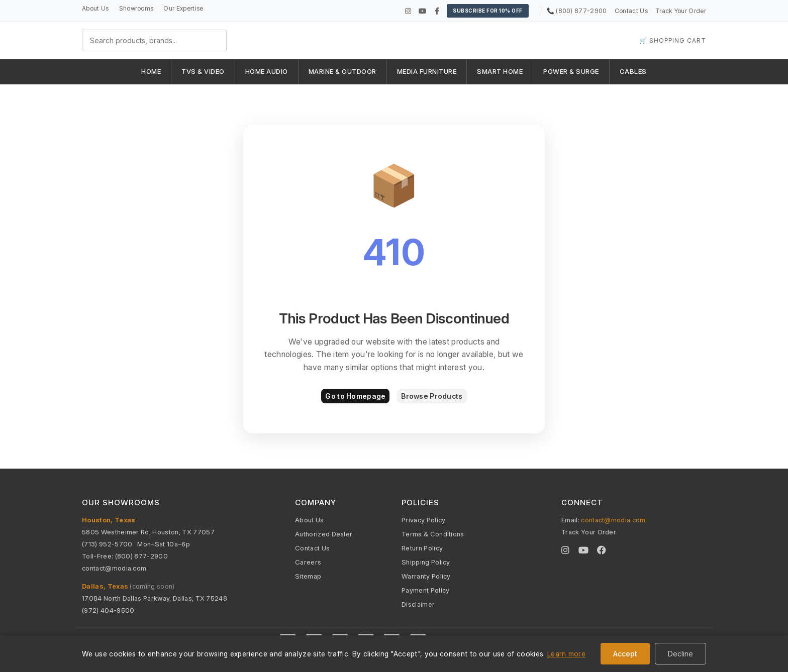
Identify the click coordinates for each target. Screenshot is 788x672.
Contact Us (631, 11)
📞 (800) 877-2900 (577, 11)
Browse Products (432, 396)
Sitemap (308, 576)
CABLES (633, 71)
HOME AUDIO (267, 71)
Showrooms (136, 8)
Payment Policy (425, 590)
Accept (625, 654)
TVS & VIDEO (203, 71)
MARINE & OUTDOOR (342, 71)
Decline (680, 654)
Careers (308, 562)
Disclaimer (418, 604)
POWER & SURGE (571, 71)
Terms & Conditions (433, 534)
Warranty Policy (426, 576)
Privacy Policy (423, 520)
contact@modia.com (114, 568)
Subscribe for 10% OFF (488, 11)
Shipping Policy (426, 562)
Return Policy (422, 548)
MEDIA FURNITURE (427, 71)
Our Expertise (183, 8)
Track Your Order (681, 11)
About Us (95, 8)
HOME (151, 71)
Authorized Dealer (324, 534)
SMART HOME (500, 71)
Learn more (566, 654)
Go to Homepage (355, 396)
